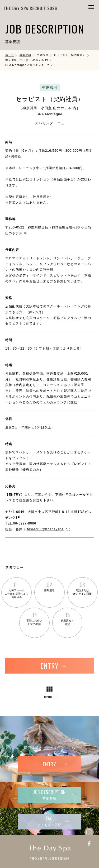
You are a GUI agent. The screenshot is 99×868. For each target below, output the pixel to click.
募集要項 (25, 55)
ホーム (10, 55)
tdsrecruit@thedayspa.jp (47, 529)
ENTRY (15, 495)
